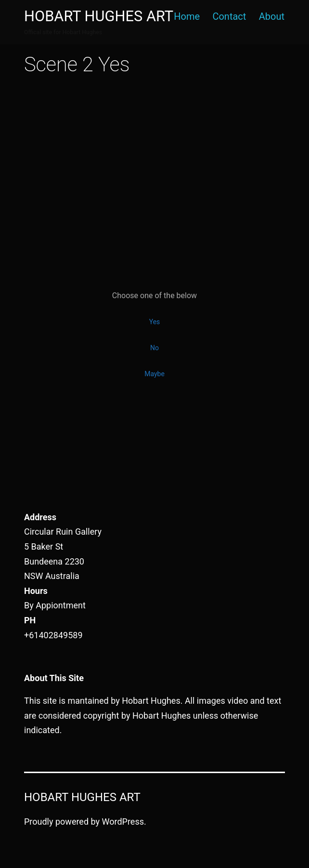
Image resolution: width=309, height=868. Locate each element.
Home (187, 16)
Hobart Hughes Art (99, 16)
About (272, 16)
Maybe (154, 374)
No (154, 348)
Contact (229, 16)
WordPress (123, 822)
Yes (155, 322)
